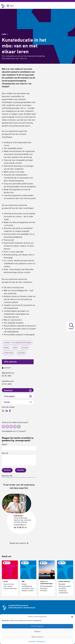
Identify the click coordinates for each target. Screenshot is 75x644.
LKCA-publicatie (10, 362)
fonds (6, 348)
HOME (5, 34)
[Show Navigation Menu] (8, 6)
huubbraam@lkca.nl (20, 525)
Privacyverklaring (41, 641)
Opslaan (18, 402)
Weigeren (37, 632)
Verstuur (7, 470)
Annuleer (21, 470)
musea (25, 348)
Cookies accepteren (37, 626)
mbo (15, 348)
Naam (19, 447)
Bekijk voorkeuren (37, 637)
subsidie (21, 353)
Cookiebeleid (32, 641)
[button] (72, 617)
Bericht (19, 459)
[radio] (4, 427)
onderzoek (8, 353)
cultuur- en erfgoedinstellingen (18, 343)
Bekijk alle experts (19, 543)
